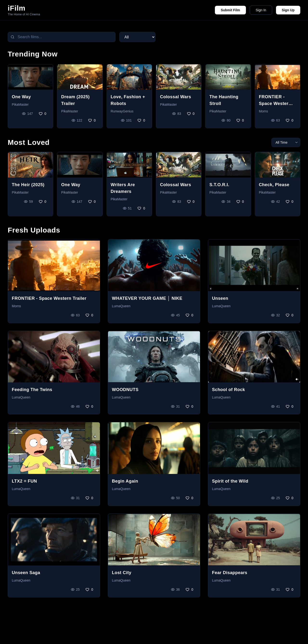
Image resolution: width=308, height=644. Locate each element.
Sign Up (288, 10)
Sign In (261, 10)
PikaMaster (20, 104)
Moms (263, 111)
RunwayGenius (122, 111)
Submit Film (230, 10)
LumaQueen (121, 306)
